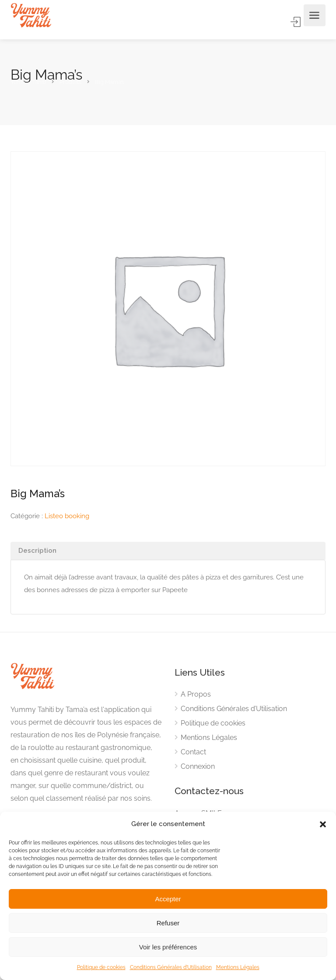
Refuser (168, 923)
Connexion (198, 766)
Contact (193, 752)
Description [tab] (37, 551)
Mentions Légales (238, 967)
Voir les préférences (168, 947)
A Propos (196, 694)
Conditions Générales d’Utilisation (171, 967)
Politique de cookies (101, 967)
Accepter (168, 899)
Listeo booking (67, 516)
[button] (323, 824)
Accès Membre (296, 22)
